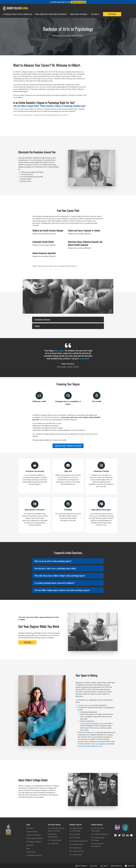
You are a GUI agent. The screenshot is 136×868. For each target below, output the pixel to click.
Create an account (85, 705)
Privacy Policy (31, 852)
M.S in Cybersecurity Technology (98, 839)
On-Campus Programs (34, 842)
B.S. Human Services (76, 851)
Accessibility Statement (34, 855)
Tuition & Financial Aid (34, 835)
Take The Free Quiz (78, 2)
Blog (28, 849)
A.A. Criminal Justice (55, 840)
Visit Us (104, 866)
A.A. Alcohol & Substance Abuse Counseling (56, 830)
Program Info (116, 866)
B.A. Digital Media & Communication (76, 830)
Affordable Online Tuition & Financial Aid (18, 14)
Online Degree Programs (79, 14)
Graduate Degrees (97, 825)
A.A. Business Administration (53, 836)
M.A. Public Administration (100, 834)
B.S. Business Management (79, 841)
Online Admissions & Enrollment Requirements (51, 14)
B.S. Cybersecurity (75, 848)
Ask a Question (81, 866)
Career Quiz (130, 866)
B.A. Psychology (75, 834)
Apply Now (30, 845)
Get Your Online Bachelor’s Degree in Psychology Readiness (41, 115)
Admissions (30, 828)
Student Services (32, 832)
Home (28, 825)
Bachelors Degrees (76, 825)
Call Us (94, 866)
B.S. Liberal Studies (76, 855)
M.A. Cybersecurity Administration (97, 845)
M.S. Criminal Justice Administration (98, 830)
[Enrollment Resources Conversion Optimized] (125, 827)
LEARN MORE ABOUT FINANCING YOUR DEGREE (68, 446)
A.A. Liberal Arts (53, 844)
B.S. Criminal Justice (76, 844)
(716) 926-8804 (100, 744)
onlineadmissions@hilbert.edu (91, 723)
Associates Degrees (54, 825)
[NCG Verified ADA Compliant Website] (117, 828)
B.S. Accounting (75, 838)
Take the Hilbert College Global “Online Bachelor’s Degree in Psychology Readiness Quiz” (50, 106)
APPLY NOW (112, 14)
